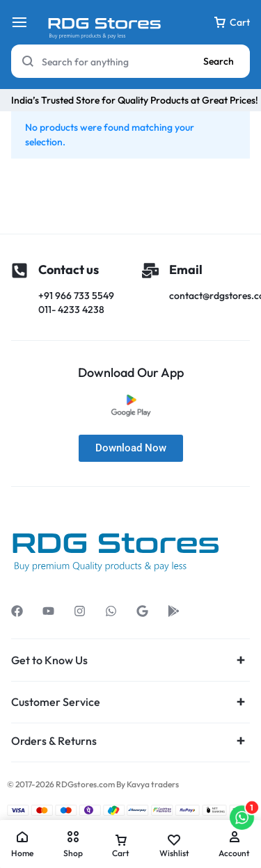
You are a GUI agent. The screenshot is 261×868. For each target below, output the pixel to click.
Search (219, 61)
